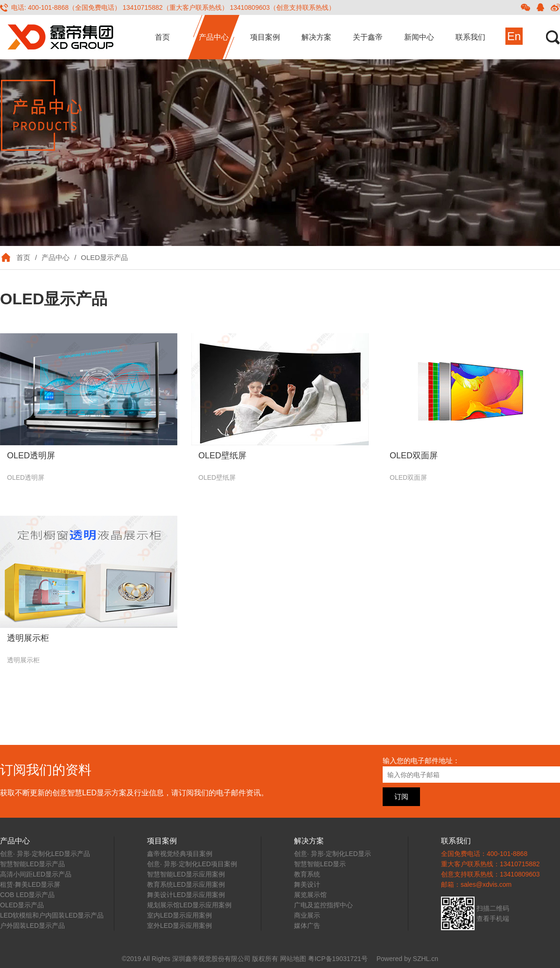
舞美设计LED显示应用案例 (186, 895)
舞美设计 (307, 884)
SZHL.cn (426, 959)
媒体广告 (307, 926)
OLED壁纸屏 (222, 456)
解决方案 (316, 37)
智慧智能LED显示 (320, 864)
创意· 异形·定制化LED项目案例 (192, 864)
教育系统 (307, 874)
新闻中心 (419, 37)
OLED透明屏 (31, 456)
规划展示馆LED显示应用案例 (189, 905)
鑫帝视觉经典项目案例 (180, 854)
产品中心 (214, 37)
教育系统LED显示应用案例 (186, 884)
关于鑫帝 (368, 37)
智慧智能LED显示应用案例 (186, 874)
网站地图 (293, 959)
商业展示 (307, 915)
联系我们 (470, 37)
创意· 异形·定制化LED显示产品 (45, 854)
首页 (162, 37)
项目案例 (265, 37)
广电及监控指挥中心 (323, 905)
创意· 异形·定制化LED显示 (332, 854)
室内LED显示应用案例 (179, 915)
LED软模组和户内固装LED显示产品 (52, 915)
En (514, 36)
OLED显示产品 (104, 257)
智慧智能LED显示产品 (32, 864)
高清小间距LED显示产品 (36, 874)
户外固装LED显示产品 (32, 926)
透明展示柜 (28, 638)
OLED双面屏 (414, 456)
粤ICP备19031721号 (338, 959)
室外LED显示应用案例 (179, 926)
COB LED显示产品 (27, 895)
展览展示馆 (310, 895)
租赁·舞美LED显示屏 (30, 884)
